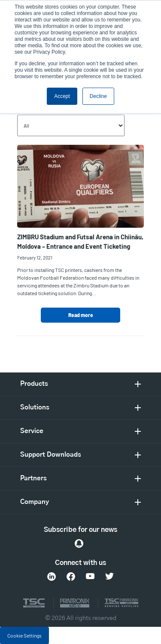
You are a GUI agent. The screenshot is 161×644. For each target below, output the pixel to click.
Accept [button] (62, 96)
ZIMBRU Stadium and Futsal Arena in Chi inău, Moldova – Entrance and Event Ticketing (80, 241)
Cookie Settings (24, 635)
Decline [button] (98, 96)
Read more (81, 315)
